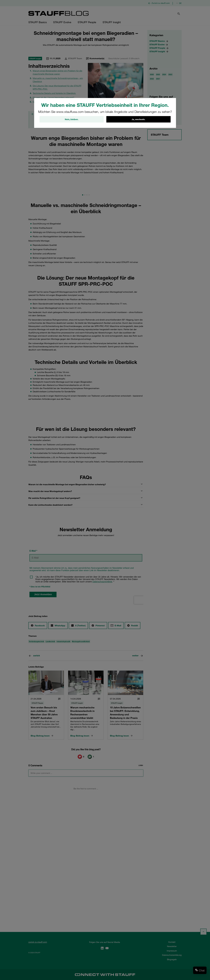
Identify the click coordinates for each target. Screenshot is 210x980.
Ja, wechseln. (138, 119)
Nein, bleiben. (72, 119)
